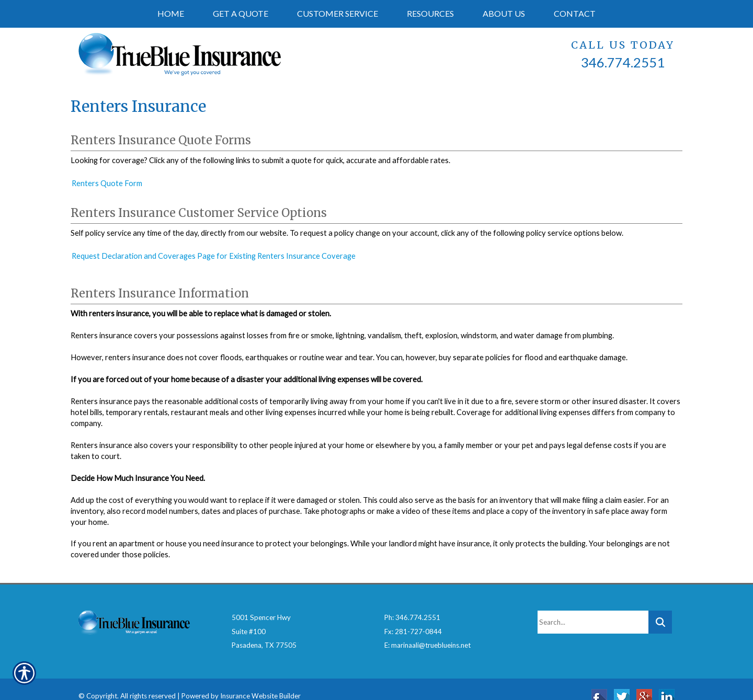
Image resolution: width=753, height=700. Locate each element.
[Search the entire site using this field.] (593, 607)
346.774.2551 (623, 62)
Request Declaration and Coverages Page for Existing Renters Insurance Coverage (214, 256)
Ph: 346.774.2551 (412, 603)
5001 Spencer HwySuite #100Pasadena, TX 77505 (264, 617)
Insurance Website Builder (260, 681)
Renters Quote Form (107, 183)
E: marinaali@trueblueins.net (427, 631)
